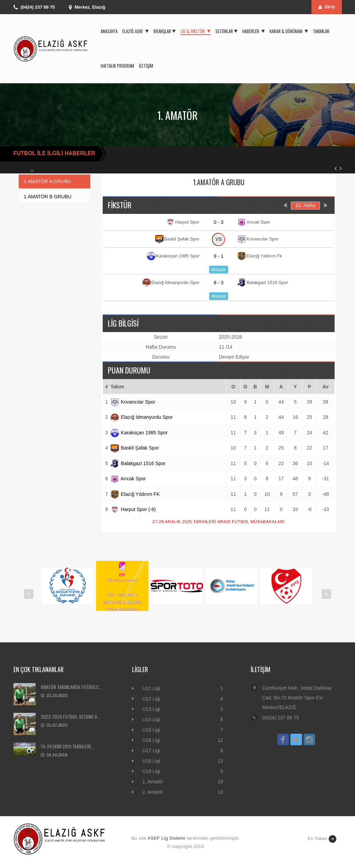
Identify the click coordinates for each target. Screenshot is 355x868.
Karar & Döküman (289, 31)
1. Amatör (153, 782)
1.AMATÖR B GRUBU (48, 197)
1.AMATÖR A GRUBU (48, 181)
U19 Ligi (151, 771)
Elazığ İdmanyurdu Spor (142, 417)
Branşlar (165, 31)
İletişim (146, 66)
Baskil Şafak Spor (135, 448)
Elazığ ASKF (136, 31)
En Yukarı (322, 839)
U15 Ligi (151, 730)
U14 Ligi (151, 719)
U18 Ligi (151, 761)
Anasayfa (109, 31)
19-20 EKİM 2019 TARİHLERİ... (67, 746)
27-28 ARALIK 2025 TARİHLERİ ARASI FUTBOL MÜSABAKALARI (219, 522)
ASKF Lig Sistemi (166, 838)
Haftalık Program (117, 66)
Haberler (254, 31)
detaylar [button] (219, 270)
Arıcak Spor (128, 479)
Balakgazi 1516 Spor (138, 463)
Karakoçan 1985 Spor (139, 433)
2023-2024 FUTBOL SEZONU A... (71, 716)
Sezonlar (226, 31)
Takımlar (321, 31)
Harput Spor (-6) (133, 509)
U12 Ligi (151, 699)
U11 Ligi (151, 688)
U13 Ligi (151, 709)
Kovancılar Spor (133, 402)
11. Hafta (305, 205)
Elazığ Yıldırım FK (135, 494)
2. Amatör (153, 792)
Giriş (327, 7)
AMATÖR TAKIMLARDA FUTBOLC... (71, 687)
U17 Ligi (151, 751)
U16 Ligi (151, 740)
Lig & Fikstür (195, 31)
